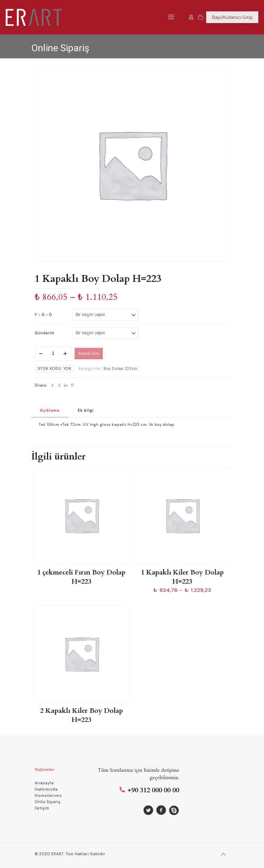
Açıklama (50, 410)
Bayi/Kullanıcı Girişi (232, 17)
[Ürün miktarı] (53, 354)
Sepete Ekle (89, 353)
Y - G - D (43, 315)
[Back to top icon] (224, 854)
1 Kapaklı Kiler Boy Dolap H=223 (182, 577)
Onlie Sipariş (48, 802)
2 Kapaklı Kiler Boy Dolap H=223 (82, 715)
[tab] (50, 411)
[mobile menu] (171, 17)
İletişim (42, 808)
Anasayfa (44, 783)
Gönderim (45, 333)
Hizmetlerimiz (48, 796)
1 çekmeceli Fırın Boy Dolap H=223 (81, 577)
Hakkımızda (46, 789)
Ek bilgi (86, 410)
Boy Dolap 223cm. (121, 369)
